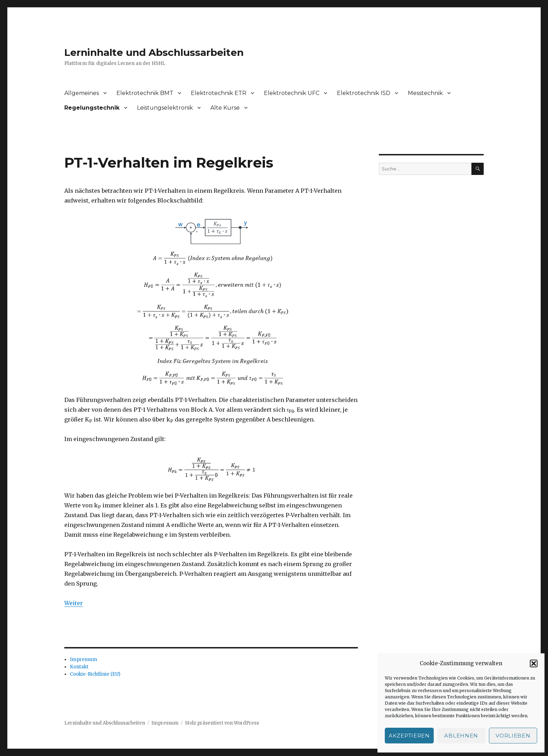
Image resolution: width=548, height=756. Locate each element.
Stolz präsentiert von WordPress (222, 723)
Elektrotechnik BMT (145, 93)
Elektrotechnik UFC (292, 93)
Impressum (84, 659)
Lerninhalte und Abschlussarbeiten (154, 52)
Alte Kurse (225, 108)
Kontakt (79, 667)
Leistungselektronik (165, 108)
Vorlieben (513, 736)
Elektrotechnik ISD (364, 93)
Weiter (74, 603)
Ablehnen (461, 736)
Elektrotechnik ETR (219, 93)
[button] (534, 663)
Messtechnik (425, 93)
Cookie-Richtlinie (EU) (95, 674)
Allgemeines (82, 93)
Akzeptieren (409, 736)
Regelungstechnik (92, 108)
